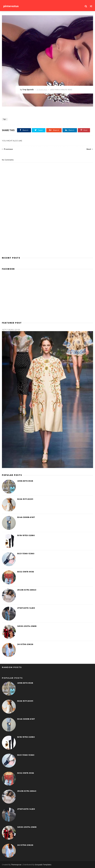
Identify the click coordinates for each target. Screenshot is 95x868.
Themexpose (16, 865)
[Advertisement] (48, 297)
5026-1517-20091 (25, 499)
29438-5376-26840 (27, 590)
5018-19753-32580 (26, 535)
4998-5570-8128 (25, 481)
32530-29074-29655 (27, 626)
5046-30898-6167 (26, 517)
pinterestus (11, 6)
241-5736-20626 (25, 644)
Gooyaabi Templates (43, 865)
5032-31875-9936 (26, 572)
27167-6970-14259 (26, 608)
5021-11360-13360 (26, 553)
